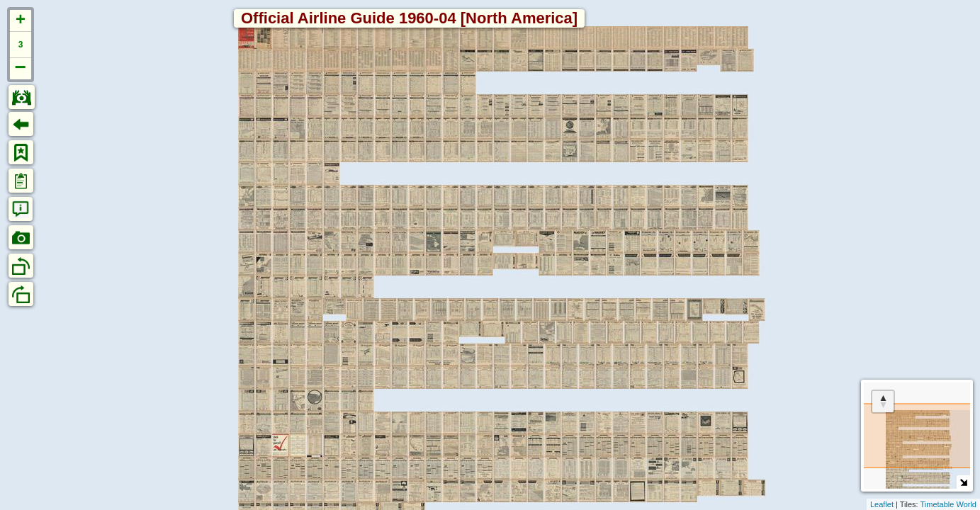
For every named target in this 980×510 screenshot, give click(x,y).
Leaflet (882, 504)
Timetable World (948, 504)
